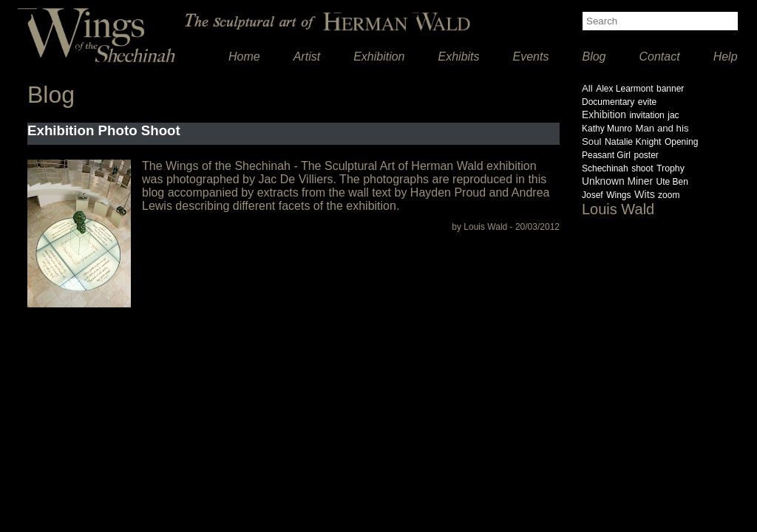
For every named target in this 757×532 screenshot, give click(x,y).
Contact (660, 57)
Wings (618, 195)
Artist (307, 57)
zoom (669, 195)
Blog (594, 57)
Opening (681, 142)
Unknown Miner (617, 181)
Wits (646, 194)
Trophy (671, 168)
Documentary (608, 102)
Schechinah (605, 168)
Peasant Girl (606, 155)
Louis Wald (618, 209)
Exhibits (459, 57)
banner (670, 89)
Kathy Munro (607, 129)
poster (646, 155)
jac (673, 115)
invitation (646, 115)
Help (726, 57)
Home (244, 57)
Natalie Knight (633, 142)
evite (647, 102)
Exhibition (379, 57)
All (587, 88)
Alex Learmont (624, 89)
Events (531, 57)
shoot (642, 168)
